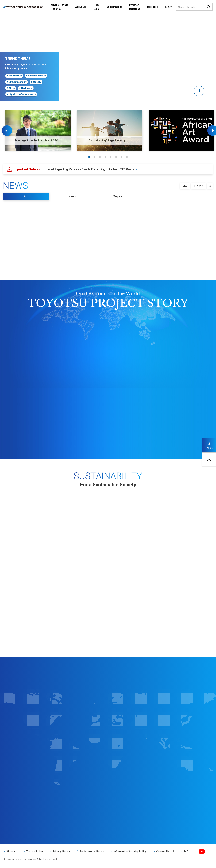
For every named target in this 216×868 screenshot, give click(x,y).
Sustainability (14, 76)
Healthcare (26, 88)
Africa (11, 88)
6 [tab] (116, 157)
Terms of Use (34, 852)
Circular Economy (17, 82)
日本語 (169, 7)
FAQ (186, 852)
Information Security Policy (130, 852)
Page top (209, 459)
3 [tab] (100, 157)
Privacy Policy (61, 852)
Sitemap (11, 852)
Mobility (36, 82)
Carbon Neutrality (36, 76)
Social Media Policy (92, 852)
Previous (7, 131)
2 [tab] (94, 157)
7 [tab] (121, 157)
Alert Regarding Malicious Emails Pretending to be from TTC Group (91, 169)
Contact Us (163, 852)
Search (209, 7)
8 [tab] (127, 157)
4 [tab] (105, 157)
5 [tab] (111, 157)
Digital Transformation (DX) (21, 94)
